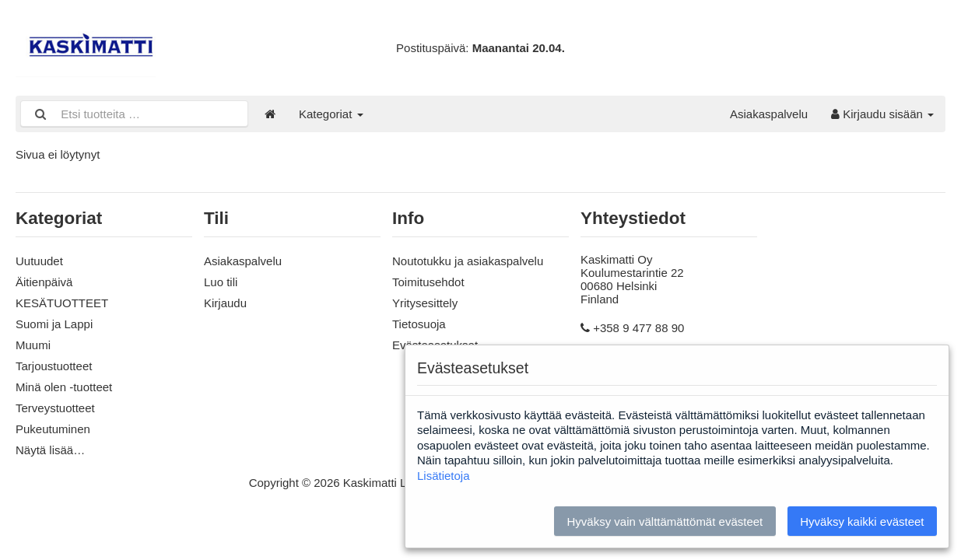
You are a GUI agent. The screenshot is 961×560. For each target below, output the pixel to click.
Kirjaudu (225, 303)
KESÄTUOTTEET (62, 303)
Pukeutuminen (53, 429)
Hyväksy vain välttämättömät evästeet (665, 521)
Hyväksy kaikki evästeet (862, 521)
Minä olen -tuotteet (64, 387)
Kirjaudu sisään (882, 114)
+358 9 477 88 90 (638, 328)
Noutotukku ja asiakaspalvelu (468, 261)
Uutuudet (39, 261)
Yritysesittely (425, 303)
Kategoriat (331, 114)
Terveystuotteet (55, 408)
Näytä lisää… (50, 450)
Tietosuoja (419, 324)
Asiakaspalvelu (769, 114)
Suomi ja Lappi (54, 324)
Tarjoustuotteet (54, 366)
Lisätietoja (444, 476)
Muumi (33, 345)
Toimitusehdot (428, 282)
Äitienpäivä (44, 282)
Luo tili (221, 282)
